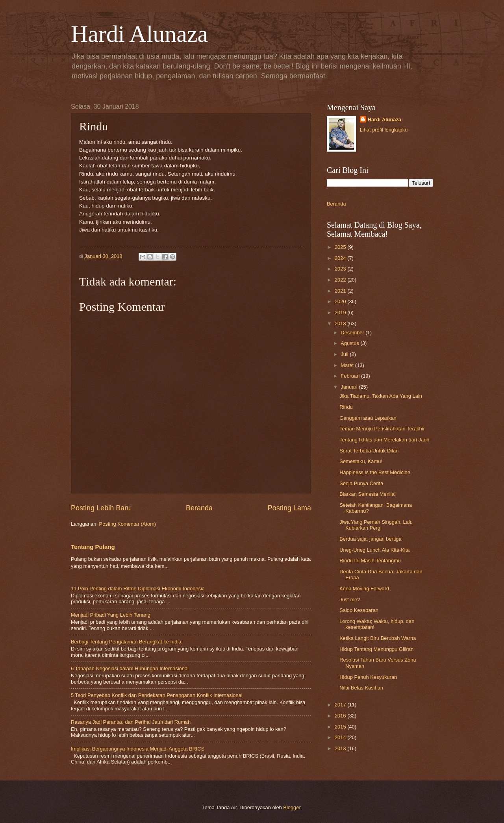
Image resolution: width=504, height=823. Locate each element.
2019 (341, 312)
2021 (341, 291)
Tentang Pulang (93, 547)
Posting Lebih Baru (101, 508)
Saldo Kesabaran (359, 610)
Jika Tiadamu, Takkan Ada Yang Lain (381, 396)
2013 (341, 748)
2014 (341, 737)
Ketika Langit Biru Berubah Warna (378, 638)
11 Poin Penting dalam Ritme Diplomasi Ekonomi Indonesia (138, 589)
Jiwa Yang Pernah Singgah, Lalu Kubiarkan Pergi (376, 525)
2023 (341, 269)
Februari (351, 376)
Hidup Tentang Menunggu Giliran (376, 649)
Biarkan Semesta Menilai (367, 494)
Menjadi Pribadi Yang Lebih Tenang (111, 615)
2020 (341, 301)
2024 (341, 258)
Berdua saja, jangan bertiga (370, 539)
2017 (341, 705)
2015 (341, 727)
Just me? (350, 600)
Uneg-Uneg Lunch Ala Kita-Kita (374, 550)
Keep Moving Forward (364, 589)
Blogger (292, 807)
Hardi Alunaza (139, 34)
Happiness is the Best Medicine (375, 472)
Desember (353, 333)
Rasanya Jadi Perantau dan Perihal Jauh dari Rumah (131, 722)
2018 (341, 323)
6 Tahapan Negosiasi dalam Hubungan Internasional (130, 668)
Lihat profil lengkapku (384, 130)
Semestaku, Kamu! (361, 461)
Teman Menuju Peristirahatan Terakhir (382, 429)
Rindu (346, 407)
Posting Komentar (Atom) (128, 524)
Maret (348, 365)
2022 (341, 280)
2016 (341, 716)
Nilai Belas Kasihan (361, 688)
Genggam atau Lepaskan (368, 418)
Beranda (199, 508)
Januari (350, 387)
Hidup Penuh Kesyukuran (368, 677)
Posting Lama (289, 508)
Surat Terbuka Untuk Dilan (369, 451)
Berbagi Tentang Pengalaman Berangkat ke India (126, 642)
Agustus (350, 343)
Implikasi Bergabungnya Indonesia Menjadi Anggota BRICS (138, 749)
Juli (345, 354)
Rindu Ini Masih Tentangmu (370, 561)
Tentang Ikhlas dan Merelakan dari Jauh (384, 440)
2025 (341, 247)
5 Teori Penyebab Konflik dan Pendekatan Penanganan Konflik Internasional (157, 695)
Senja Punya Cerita (361, 483)
